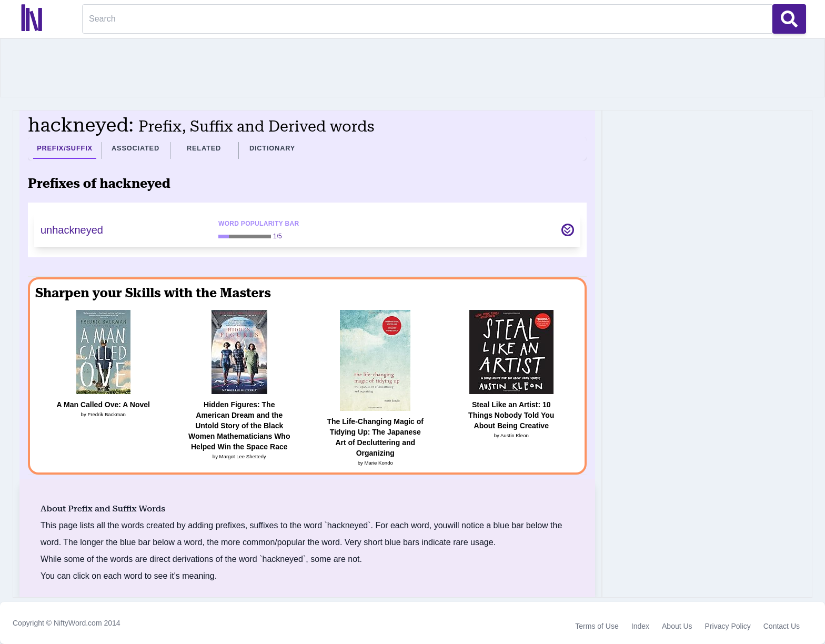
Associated (135, 148)
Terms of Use (597, 626)
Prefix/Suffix (65, 148)
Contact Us (782, 626)
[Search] (427, 19)
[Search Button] (789, 19)
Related (204, 148)
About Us (677, 626)
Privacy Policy (728, 626)
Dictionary (272, 148)
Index (640, 626)
